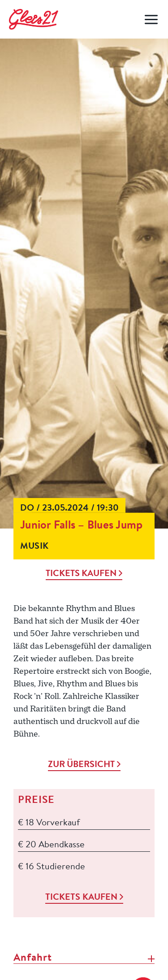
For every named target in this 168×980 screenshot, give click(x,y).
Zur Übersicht (81, 765)
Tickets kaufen (81, 574)
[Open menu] (149, 19)
